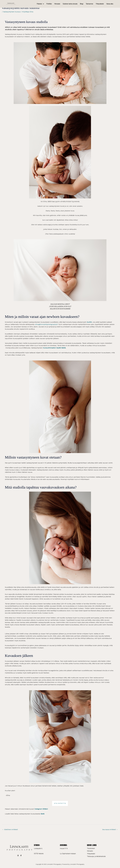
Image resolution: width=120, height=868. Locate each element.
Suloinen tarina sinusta (70, 4)
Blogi (82, 4)
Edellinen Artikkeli (10, 829)
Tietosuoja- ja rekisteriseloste (96, 857)
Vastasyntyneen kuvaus (12, 12)
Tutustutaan (91, 848)
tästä (42, 814)
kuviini (89, 322)
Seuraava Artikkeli (110, 829)
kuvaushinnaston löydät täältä (54, 348)
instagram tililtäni (41, 809)
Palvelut (40, 4)
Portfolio (49, 4)
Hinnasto (57, 4)
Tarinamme (89, 4)
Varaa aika (110, 4)
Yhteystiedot (100, 4)
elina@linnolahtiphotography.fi (46, 324)
